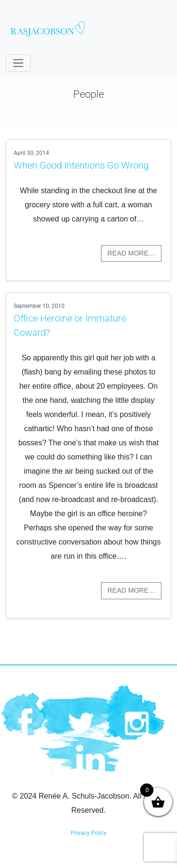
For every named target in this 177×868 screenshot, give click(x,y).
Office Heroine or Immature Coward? (70, 325)
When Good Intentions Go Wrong (81, 165)
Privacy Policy (89, 833)
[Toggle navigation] (18, 63)
